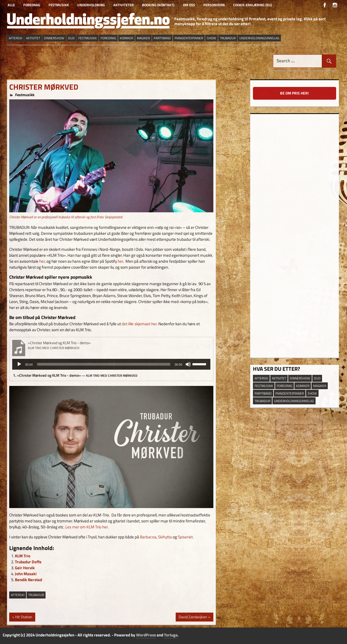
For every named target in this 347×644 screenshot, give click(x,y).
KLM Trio (23, 556)
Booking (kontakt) (158, 5)
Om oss (189, 5)
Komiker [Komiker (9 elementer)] (126, 38)
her (42, 261)
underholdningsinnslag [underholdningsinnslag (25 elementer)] (259, 38)
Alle (11, 5)
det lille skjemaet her (139, 324)
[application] (111, 364)
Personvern (214, 5)
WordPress (146, 635)
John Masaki (26, 574)
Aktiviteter (123, 5)
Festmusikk (59, 5)
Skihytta (165, 537)
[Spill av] (19, 364)
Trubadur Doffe (28, 562)
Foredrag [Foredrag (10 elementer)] (108, 38)
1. (75, 375)
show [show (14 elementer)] (211, 38)
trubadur (36, 595)
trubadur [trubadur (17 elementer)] (228, 38)
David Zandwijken (193, 617)
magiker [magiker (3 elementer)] (143, 38)
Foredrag (32, 5)
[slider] (104, 364)
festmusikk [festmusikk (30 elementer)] (88, 38)
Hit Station (24, 617)
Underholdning (91, 5)
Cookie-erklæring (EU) (253, 5)
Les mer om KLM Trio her (86, 527)
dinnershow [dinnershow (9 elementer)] (54, 38)
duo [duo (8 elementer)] (71, 38)
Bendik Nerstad (28, 580)
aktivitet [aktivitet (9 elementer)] (33, 38)
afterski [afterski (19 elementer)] (15, 38)
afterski (18, 595)
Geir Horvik (25, 568)
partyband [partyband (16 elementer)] (162, 38)
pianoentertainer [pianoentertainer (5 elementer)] (189, 38)
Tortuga (171, 635)
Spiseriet (185, 537)
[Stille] (188, 364)
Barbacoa (148, 537)
